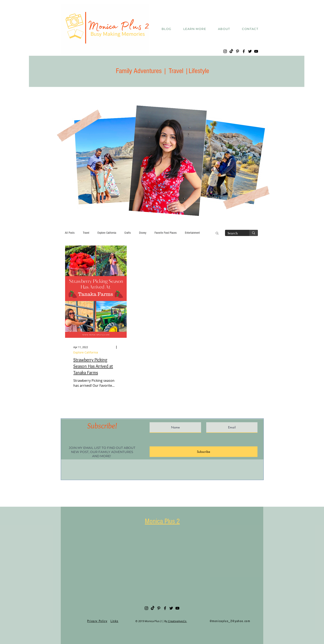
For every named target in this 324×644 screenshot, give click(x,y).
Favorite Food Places (166, 233)
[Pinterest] (238, 51)
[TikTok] (231, 51)
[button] (195, 29)
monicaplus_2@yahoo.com (231, 621)
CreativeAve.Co (177, 621)
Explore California (107, 233)
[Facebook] (244, 51)
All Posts (70, 233)
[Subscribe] (204, 452)
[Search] (234, 234)
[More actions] (118, 347)
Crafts (128, 233)
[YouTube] (256, 51)
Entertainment (192, 233)
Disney (143, 233)
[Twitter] (250, 51)
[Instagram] (225, 51)
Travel (86, 233)
